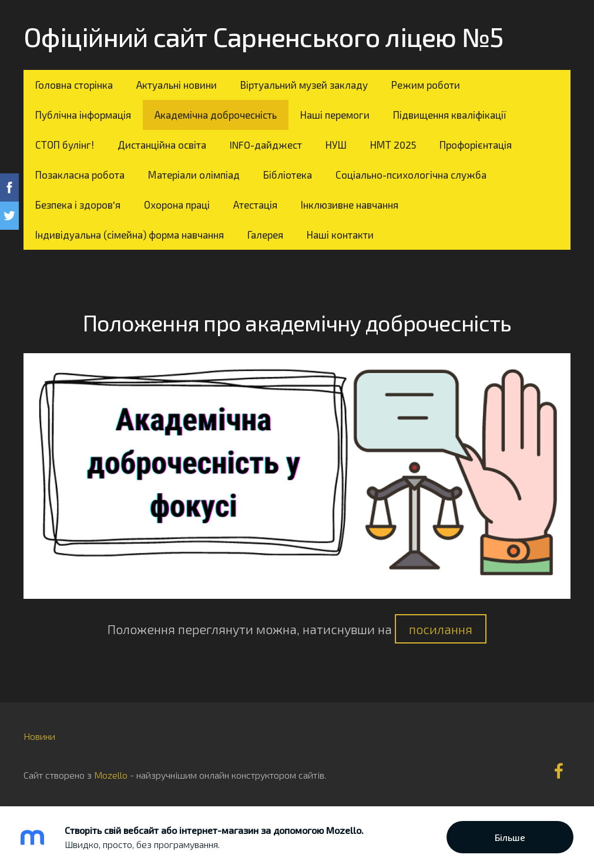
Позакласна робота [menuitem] (80, 175)
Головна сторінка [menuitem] (74, 85)
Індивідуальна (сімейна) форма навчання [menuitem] (130, 234)
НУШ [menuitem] (336, 145)
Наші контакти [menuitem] (340, 234)
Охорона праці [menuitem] (177, 205)
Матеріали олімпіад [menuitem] (194, 175)
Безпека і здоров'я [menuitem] (78, 205)
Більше (510, 837)
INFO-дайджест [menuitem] (266, 145)
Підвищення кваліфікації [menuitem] (450, 115)
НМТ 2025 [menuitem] (393, 145)
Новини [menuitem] (39, 736)
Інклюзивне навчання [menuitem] (350, 205)
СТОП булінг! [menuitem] (65, 145)
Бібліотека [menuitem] (288, 175)
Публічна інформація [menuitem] (83, 115)
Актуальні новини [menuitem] (177, 85)
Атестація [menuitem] (255, 205)
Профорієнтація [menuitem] (476, 145)
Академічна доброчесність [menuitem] (216, 115)
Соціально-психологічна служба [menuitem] (411, 175)
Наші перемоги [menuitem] (335, 115)
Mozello (111, 775)
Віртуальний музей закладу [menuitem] (304, 85)
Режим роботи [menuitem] (426, 85)
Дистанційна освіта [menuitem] (162, 145)
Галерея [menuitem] (265, 234)
